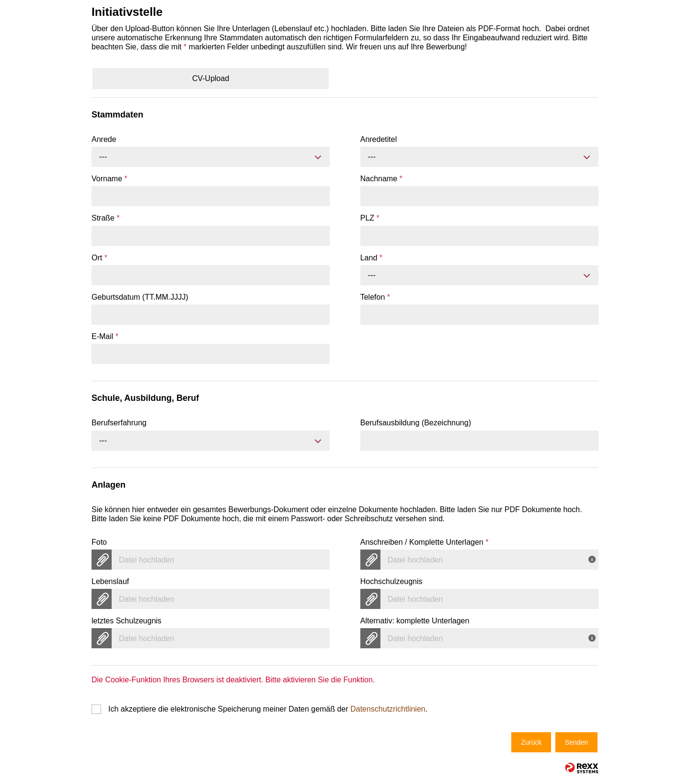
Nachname (381, 179)
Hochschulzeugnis (391, 581)
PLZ (370, 218)
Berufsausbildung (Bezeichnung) (416, 423)
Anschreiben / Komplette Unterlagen (425, 542)
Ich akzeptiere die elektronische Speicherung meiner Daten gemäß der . (268, 709)
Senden (576, 742)
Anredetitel (379, 139)
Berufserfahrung (119, 423)
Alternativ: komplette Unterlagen (415, 621)
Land (371, 258)
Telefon (375, 297)
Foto (99, 542)
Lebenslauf (110, 581)
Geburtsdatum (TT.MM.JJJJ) (140, 297)
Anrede (104, 139)
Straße (106, 218)
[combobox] (211, 157)
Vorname (109, 179)
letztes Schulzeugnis (126, 621)
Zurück (531, 742)
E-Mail (105, 336)
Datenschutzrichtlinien (388, 709)
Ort (99, 258)
